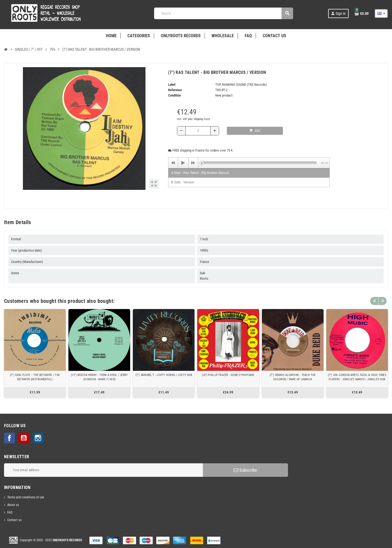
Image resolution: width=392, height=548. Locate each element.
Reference (175, 90)
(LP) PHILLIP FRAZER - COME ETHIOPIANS (228, 375)
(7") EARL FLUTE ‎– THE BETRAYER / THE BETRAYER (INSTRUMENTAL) (35, 377)
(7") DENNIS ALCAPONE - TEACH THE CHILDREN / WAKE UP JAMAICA (293, 377)
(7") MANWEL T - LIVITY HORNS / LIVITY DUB (164, 375)
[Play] (183, 163)
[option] (35, 353)
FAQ (10, 512)
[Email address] (103, 470)
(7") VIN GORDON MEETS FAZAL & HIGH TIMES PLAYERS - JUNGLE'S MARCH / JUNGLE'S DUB (357, 377)
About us (13, 505)
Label (172, 85)
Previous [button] (374, 300)
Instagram (38, 438)
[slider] (259, 163)
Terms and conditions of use (26, 497)
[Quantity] (198, 131)
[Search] (223, 13)
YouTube (24, 438)
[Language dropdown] (381, 13)
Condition (174, 95)
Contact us (14, 520)
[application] (249, 163)
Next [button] (383, 300)
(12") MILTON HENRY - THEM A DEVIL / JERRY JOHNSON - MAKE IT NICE (99, 377)
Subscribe (245, 470)
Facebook (9, 438)
